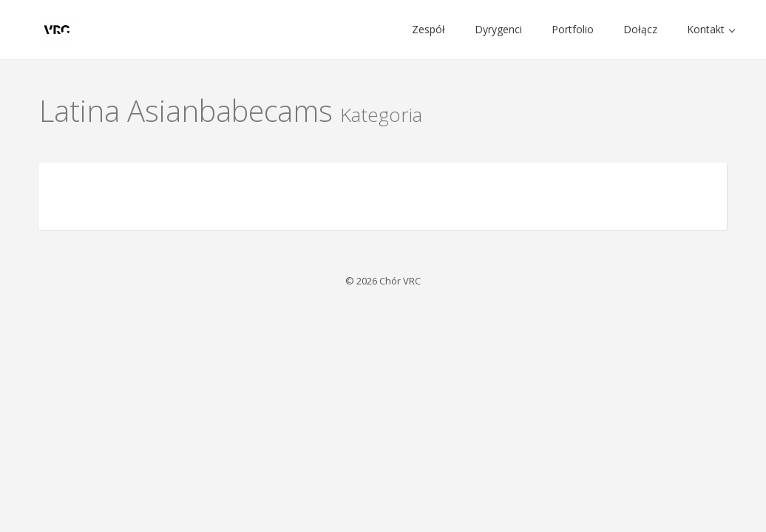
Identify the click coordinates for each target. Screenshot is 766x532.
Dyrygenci (498, 29)
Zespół (428, 29)
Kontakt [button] (711, 29)
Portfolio (573, 29)
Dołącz (640, 29)
